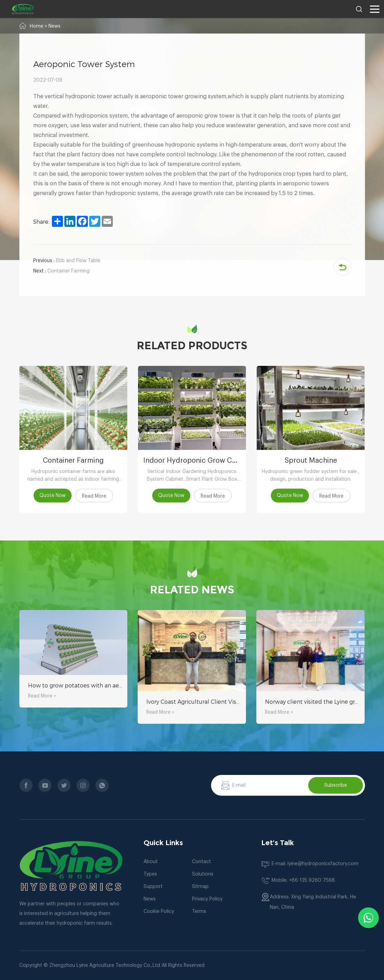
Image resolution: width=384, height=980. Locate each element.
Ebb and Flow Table (67, 261)
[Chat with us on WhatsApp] (368, 918)
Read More (94, 496)
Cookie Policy (159, 912)
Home (36, 26)
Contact (202, 862)
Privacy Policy (207, 899)
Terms (199, 912)
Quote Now (53, 496)
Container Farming (61, 271)
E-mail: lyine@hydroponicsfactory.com (315, 864)
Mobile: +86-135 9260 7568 (303, 880)
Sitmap (200, 887)
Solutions (203, 874)
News (54, 26)
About (151, 862)
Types (150, 874)
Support (153, 887)
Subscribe (336, 785)
